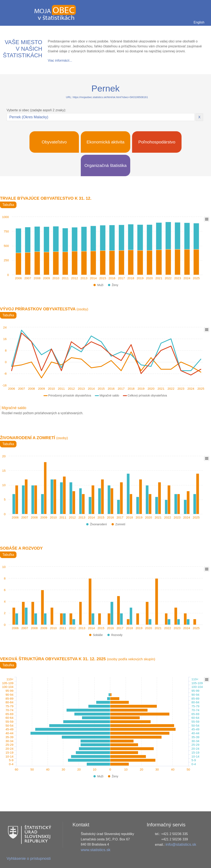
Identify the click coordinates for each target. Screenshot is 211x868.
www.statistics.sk (96, 850)
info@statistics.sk (181, 844)
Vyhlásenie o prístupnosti (29, 858)
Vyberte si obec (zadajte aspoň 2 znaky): (36, 110)
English (199, 22)
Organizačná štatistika (106, 165)
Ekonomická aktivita (105, 142)
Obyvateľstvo (54, 142)
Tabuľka (8, 205)
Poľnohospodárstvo (157, 142)
